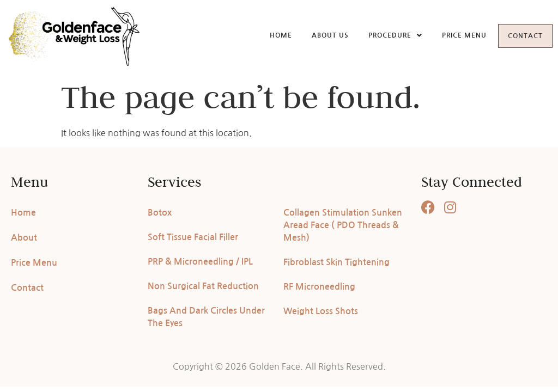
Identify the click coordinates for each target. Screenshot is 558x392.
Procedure (386, 35)
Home (271, 35)
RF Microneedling (319, 287)
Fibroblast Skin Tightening (336, 262)
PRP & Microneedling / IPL (200, 262)
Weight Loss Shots (321, 311)
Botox (160, 213)
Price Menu (454, 35)
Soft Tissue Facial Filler (193, 237)
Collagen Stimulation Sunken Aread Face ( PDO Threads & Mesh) (343, 225)
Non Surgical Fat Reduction (203, 286)
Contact (520, 36)
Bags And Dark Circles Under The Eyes (206, 317)
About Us (320, 35)
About (24, 238)
